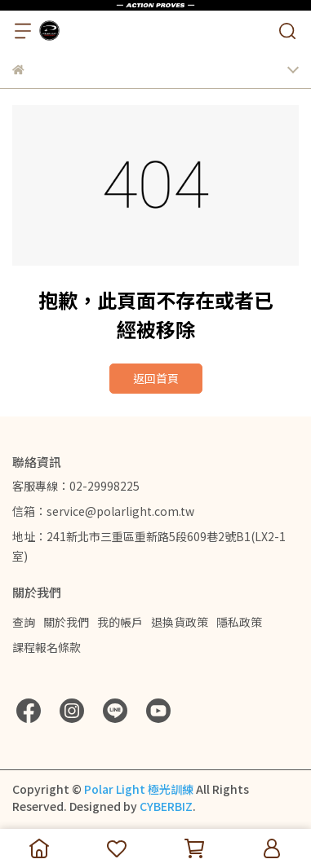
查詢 (24, 622)
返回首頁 (156, 378)
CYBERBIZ (166, 806)
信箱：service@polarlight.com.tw (103, 511)
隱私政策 (239, 622)
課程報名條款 (47, 647)
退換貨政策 (180, 622)
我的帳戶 (120, 622)
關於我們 (66, 622)
